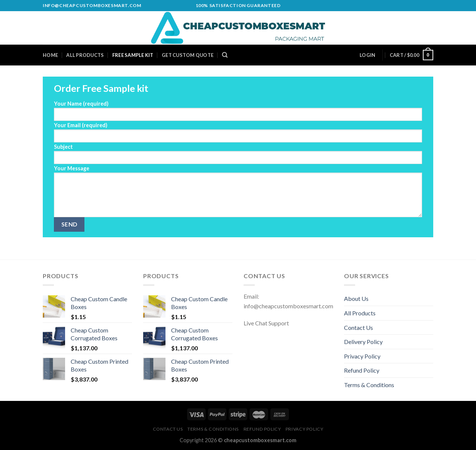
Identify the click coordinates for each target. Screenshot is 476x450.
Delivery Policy (363, 342)
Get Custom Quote (188, 55)
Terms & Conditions (369, 385)
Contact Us (358, 327)
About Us (356, 298)
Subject (238, 154)
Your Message (238, 191)
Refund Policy (362, 370)
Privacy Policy (362, 356)
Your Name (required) (238, 111)
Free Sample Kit (133, 55)
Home (50, 55)
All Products (85, 55)
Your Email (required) (238, 132)
